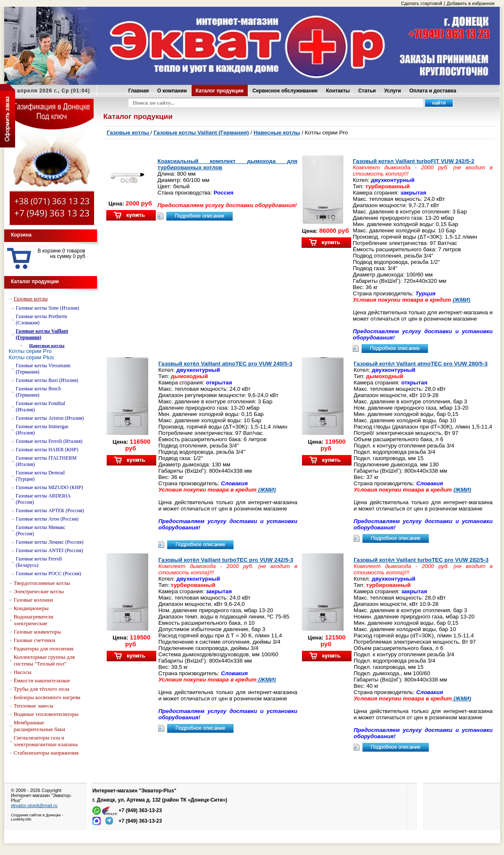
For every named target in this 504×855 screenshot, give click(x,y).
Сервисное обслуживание (285, 91)
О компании (172, 91)
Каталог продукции (220, 91)
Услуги (393, 91)
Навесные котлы (277, 133)
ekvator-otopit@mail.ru (34, 805)
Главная (139, 91)
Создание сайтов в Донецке (36, 815)
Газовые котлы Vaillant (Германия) (201, 133)
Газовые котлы (129, 133)
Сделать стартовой (422, 3)
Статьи (367, 91)
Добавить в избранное (471, 3)
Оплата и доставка (433, 91)
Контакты (338, 91)
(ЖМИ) (462, 300)
